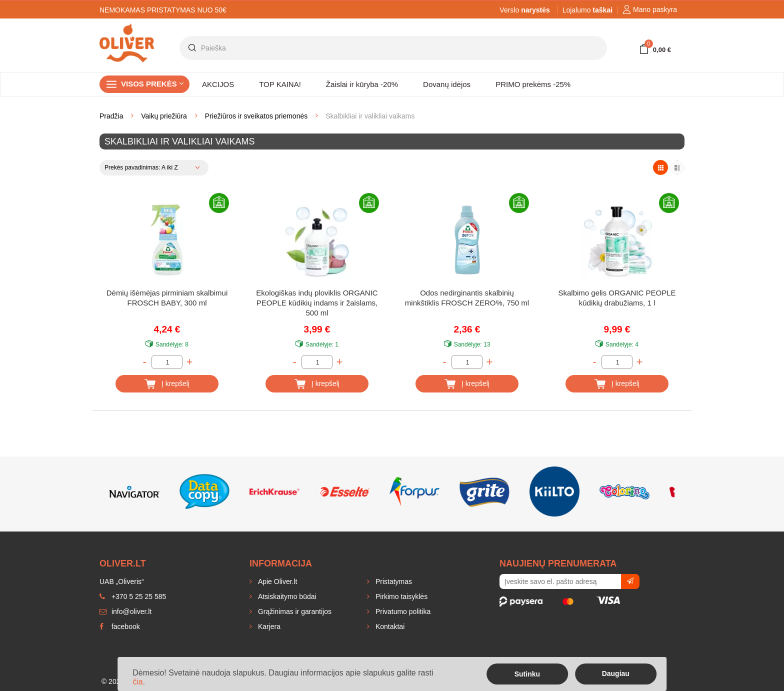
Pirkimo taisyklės (400, 596)
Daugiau (616, 673)
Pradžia (111, 116)
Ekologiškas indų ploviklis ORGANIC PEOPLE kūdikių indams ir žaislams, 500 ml (317, 303)
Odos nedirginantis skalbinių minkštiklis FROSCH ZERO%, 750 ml (467, 298)
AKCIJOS (218, 84)
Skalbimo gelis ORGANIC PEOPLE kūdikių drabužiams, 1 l (617, 298)
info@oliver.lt (125, 611)
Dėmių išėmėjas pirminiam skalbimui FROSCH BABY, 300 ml (167, 298)
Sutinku (527, 674)
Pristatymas (393, 581)
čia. (139, 682)
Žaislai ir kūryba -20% (362, 84)
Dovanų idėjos (447, 84)
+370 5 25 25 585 (133, 596)
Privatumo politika (402, 611)
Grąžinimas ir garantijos (294, 611)
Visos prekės (152, 84)
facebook (120, 626)
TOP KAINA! (280, 84)
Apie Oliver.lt (276, 581)
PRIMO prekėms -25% (533, 84)
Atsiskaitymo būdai (286, 596)
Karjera (268, 626)
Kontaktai (389, 626)
